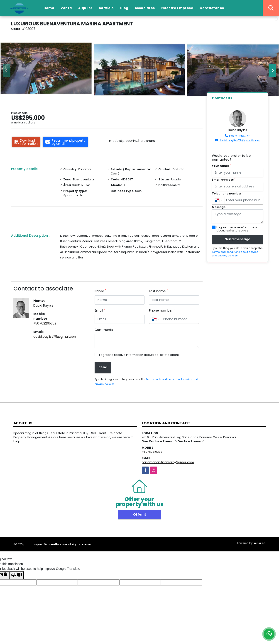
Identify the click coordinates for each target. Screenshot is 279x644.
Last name (158, 291)
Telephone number (228, 193)
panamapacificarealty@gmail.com (168, 462)
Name (100, 291)
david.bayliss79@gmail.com (55, 337)
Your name (221, 166)
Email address (224, 180)
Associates (145, 8)
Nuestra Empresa (177, 8)
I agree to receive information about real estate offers (139, 355)
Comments (104, 330)
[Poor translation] (17, 575)
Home (49, 8)
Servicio (106, 8)
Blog (124, 8)
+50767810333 (152, 452)
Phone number (162, 310)
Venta (66, 8)
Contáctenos (212, 8)
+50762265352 (45, 323)
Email (100, 310)
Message (220, 207)
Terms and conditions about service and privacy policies (235, 254)
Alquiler (85, 8)
